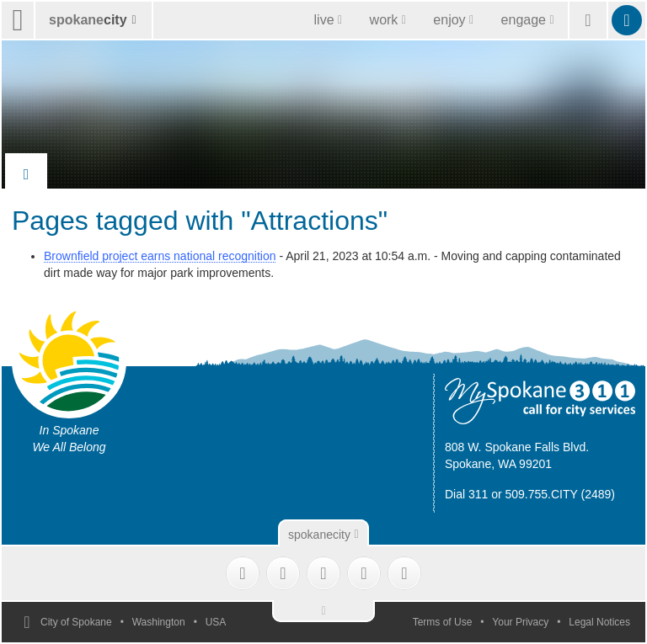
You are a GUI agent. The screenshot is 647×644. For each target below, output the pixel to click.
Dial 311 (466, 494)
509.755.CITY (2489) (561, 494)
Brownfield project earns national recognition (160, 256)
